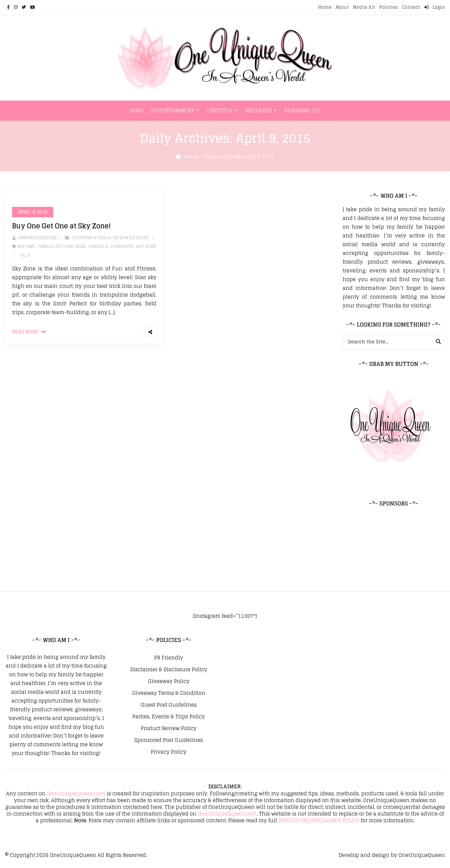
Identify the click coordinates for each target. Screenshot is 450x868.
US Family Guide (131, 238)
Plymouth (122, 247)
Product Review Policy (169, 728)
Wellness (259, 110)
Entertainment (173, 110)
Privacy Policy (169, 752)
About (342, 7)
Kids (81, 247)
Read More (25, 332)
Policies (388, 7)
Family (45, 247)
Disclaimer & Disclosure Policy (169, 670)
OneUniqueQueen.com (76, 794)
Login (435, 7)
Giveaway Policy (169, 681)
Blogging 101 (303, 110)
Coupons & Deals (92, 238)
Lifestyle (220, 110)
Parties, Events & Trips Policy (169, 717)
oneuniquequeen (34, 238)
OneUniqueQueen (73, 855)
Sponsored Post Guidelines (169, 740)
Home (325, 7)
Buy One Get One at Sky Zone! (61, 226)
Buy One (26, 247)
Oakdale (98, 247)
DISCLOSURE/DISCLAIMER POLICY (319, 820)
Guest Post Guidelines (169, 705)
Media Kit (364, 7)
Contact (411, 7)
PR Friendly (169, 658)
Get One (64, 247)
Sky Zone (146, 247)
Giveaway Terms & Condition (169, 693)
